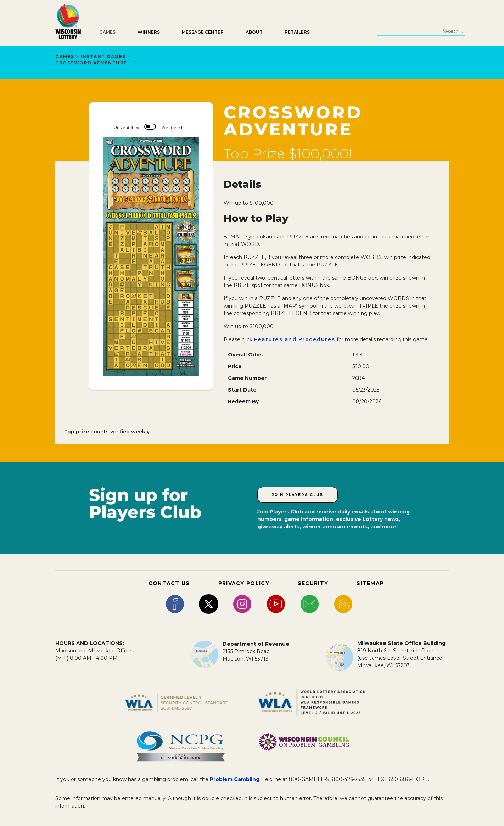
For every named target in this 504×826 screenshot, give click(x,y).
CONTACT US (169, 583)
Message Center (203, 32)
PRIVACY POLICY (244, 583)
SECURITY (313, 583)
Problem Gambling (235, 779)
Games (107, 32)
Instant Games (103, 57)
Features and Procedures (295, 339)
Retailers (297, 32)
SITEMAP (370, 583)
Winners (149, 32)
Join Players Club (298, 495)
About (254, 32)
